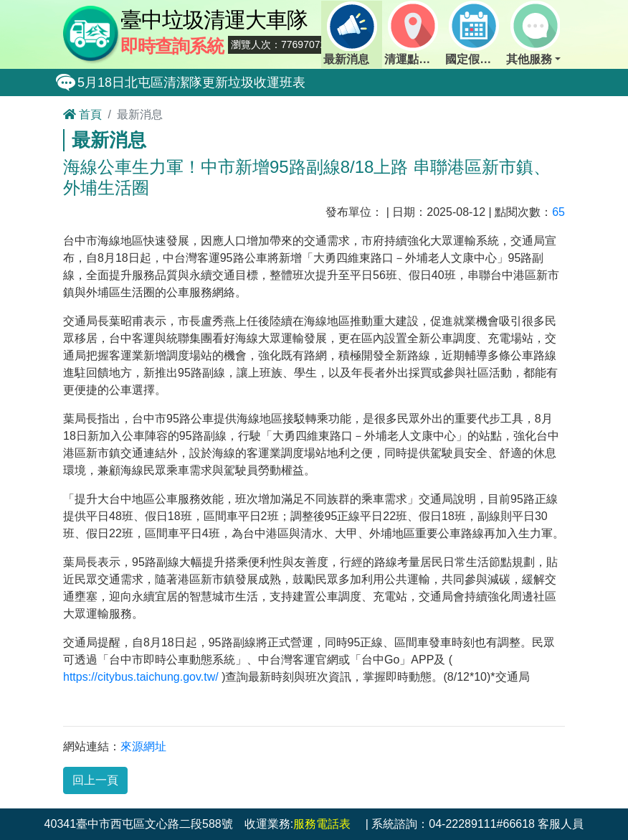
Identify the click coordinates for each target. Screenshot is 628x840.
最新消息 (350, 33)
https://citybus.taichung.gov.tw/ (141, 677)
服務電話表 (322, 824)
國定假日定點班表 (475, 33)
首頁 (82, 114)
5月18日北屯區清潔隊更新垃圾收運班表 (191, 82)
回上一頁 (95, 780)
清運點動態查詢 (414, 33)
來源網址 (143, 746)
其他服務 (533, 33)
